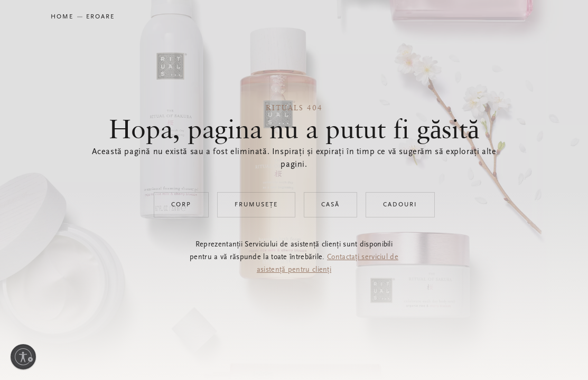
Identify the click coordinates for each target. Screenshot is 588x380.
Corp (181, 205)
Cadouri (400, 205)
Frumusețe (256, 205)
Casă (330, 205)
